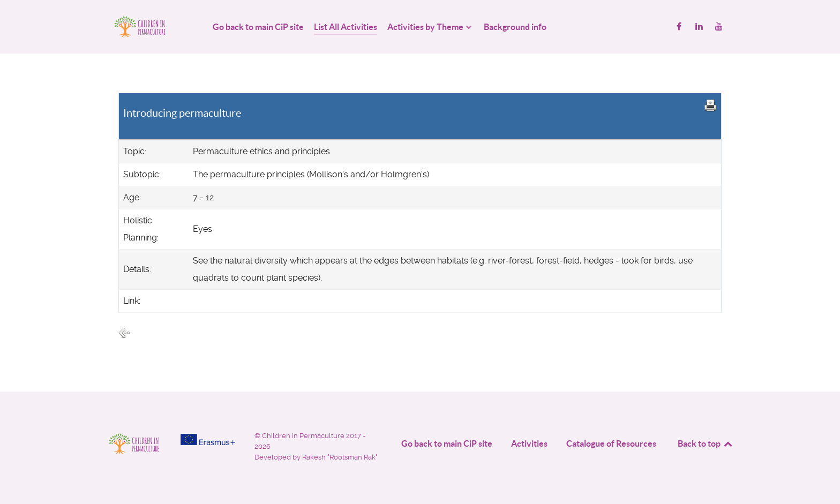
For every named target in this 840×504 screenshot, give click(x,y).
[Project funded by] (208, 439)
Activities (529, 443)
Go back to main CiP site (447, 443)
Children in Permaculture (304, 436)
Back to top (706, 443)
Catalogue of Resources (611, 443)
